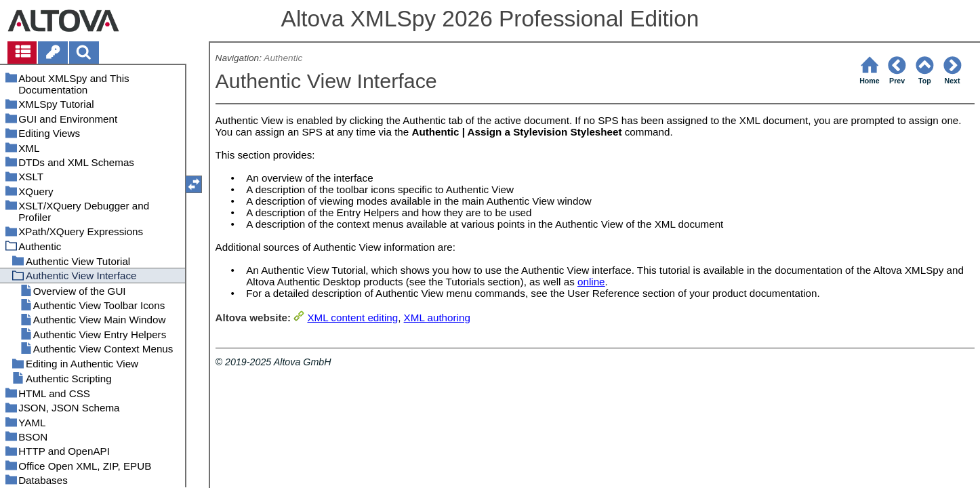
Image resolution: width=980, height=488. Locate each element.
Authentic (283, 58)
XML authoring (437, 318)
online (591, 282)
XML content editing (352, 318)
